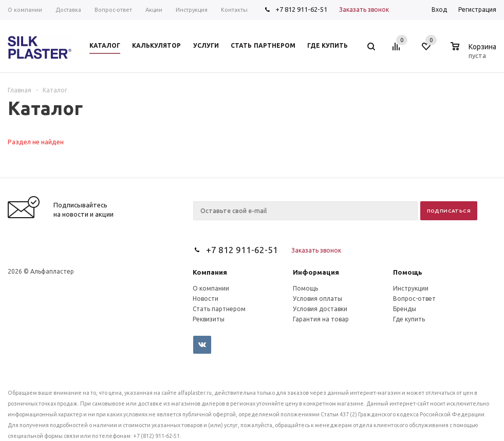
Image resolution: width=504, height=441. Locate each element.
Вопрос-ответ (414, 299)
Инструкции (411, 288)
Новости (206, 299)
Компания (210, 272)
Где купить (409, 319)
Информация (316, 272)
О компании (211, 288)
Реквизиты (209, 319)
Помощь (408, 272)
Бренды (405, 309)
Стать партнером (219, 309)
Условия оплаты (318, 299)
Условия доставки (320, 309)
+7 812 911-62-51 (301, 9)
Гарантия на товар (321, 319)
